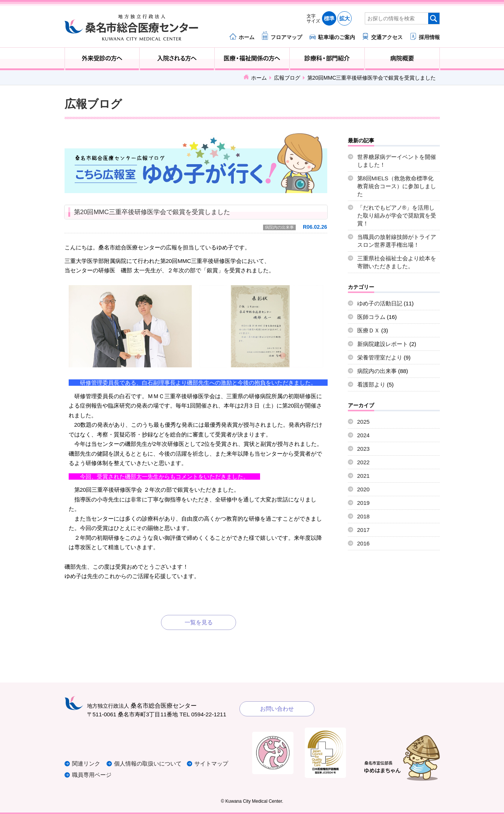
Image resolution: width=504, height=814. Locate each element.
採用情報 (429, 37)
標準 (329, 18)
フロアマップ (286, 37)
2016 (363, 543)
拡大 (345, 18)
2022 (363, 462)
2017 (363, 530)
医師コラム (371, 317)
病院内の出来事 (279, 227)
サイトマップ (212, 763)
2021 (363, 476)
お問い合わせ (277, 709)
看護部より (371, 384)
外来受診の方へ (102, 59)
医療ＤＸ (369, 330)
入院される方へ (177, 59)
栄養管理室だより (380, 357)
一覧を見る (199, 622)
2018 (363, 516)
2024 (363, 435)
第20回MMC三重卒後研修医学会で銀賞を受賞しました (152, 212)
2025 (363, 422)
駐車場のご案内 (337, 37)
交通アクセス (387, 37)
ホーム (247, 37)
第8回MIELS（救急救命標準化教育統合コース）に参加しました (397, 186)
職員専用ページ (92, 775)
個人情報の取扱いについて (149, 763)
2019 (363, 503)
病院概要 (402, 59)
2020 (363, 489)
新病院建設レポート (383, 344)
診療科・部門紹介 (327, 59)
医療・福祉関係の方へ (252, 59)
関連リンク (86, 763)
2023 (363, 449)
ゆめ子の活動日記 (380, 303)
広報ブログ (287, 78)
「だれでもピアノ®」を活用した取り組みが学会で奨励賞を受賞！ (397, 215)
